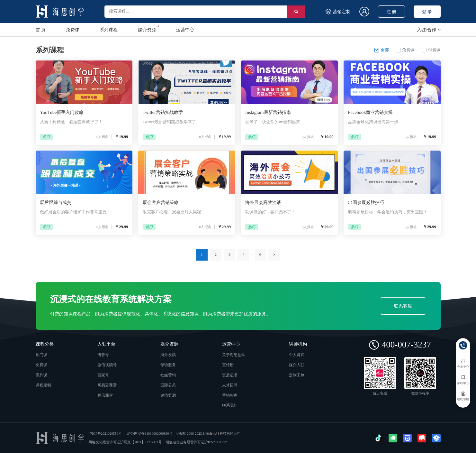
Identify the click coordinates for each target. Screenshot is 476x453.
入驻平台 (106, 344)
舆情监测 (168, 396)
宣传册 (228, 365)
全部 (382, 50)
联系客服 (403, 306)
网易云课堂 (107, 385)
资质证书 (230, 375)
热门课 (41, 355)
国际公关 (168, 385)
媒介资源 (147, 29)
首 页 (41, 30)
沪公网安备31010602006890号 (150, 433)
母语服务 (168, 365)
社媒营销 (168, 375)
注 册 (391, 12)
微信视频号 (107, 365)
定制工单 (297, 375)
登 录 (427, 12)
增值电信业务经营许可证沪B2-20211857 (196, 442)
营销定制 (338, 11)
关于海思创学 (234, 355)
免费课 (73, 30)
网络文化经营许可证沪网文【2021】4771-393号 (125, 442)
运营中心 (185, 30)
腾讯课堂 (105, 396)
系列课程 (109, 30)
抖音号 (103, 355)
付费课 (431, 50)
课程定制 (43, 385)
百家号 (103, 375)
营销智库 (230, 396)
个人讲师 (297, 355)
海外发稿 (168, 355)
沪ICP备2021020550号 (105, 433)
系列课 (41, 375)
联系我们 (230, 406)
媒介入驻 (297, 365)
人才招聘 (230, 385)
